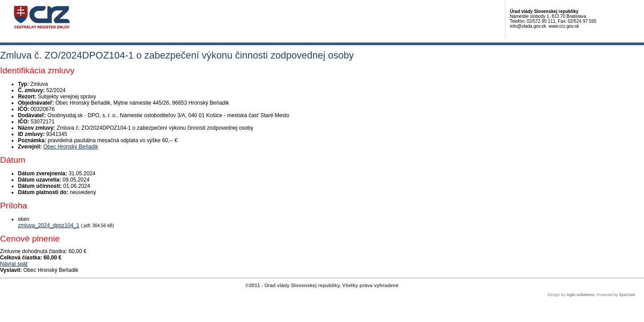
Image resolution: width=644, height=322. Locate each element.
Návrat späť (14, 264)
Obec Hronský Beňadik (71, 147)
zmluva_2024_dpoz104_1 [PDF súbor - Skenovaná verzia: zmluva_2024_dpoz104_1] (49, 225)
